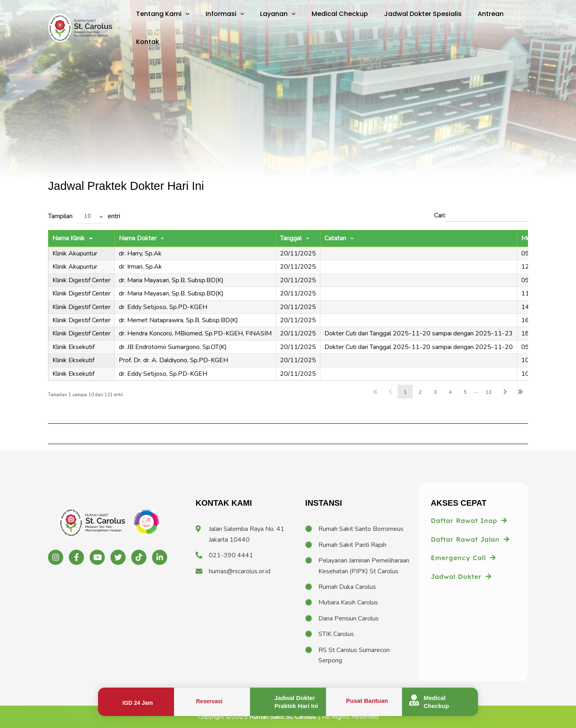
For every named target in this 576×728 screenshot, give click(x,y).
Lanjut (505, 392)
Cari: (481, 216)
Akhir (520, 392)
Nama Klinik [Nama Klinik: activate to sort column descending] (69, 238)
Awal (375, 392)
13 (488, 392)
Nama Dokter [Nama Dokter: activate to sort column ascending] (138, 238)
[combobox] (90, 217)
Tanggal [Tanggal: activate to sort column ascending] (291, 238)
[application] (184, 14)
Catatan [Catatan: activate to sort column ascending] (335, 238)
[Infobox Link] (136, 702)
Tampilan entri (84, 217)
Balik (390, 392)
